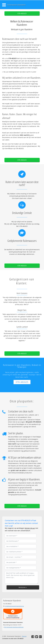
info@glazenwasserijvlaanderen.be (14, 606)
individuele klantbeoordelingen (14, 627)
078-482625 (22, 13)
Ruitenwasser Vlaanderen (17, 5)
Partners (24, 636)
